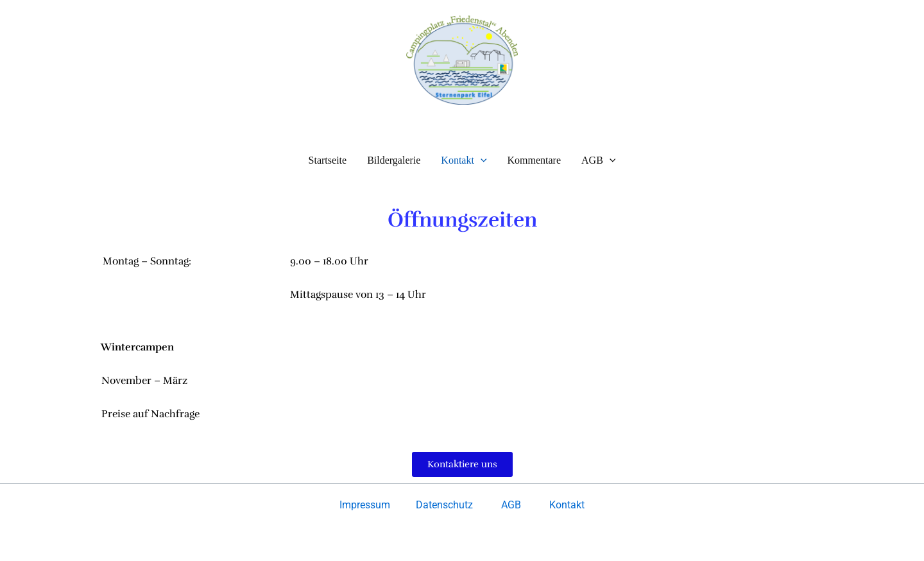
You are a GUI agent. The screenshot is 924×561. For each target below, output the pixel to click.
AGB (598, 160)
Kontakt (464, 160)
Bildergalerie (394, 160)
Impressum (366, 505)
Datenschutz (444, 505)
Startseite (328, 160)
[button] (481, 160)
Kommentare (535, 160)
